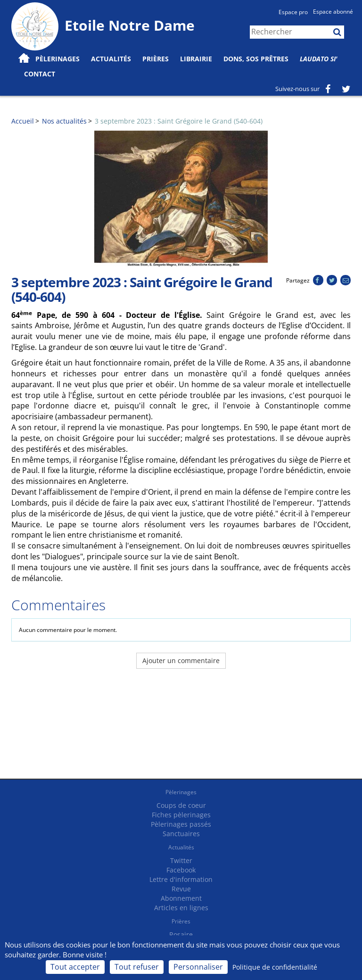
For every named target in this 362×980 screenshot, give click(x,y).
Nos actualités (64, 121)
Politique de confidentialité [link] (275, 967)
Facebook (181, 870)
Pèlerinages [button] (58, 59)
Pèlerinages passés (181, 824)
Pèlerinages (181, 792)
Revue (181, 889)
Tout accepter (75, 967)
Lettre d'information (181, 879)
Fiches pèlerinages (181, 815)
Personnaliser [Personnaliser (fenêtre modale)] (198, 967)
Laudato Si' (319, 59)
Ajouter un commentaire (181, 660)
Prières (156, 59)
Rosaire (181, 934)
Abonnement (181, 898)
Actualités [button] (111, 59)
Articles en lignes (181, 908)
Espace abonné (333, 12)
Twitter (181, 860)
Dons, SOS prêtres (256, 59)
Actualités (181, 847)
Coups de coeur (181, 805)
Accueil (23, 121)
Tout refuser (137, 967)
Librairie (196, 59)
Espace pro (293, 12)
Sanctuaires (181, 834)
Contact (40, 74)
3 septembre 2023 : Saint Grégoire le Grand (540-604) (179, 121)
